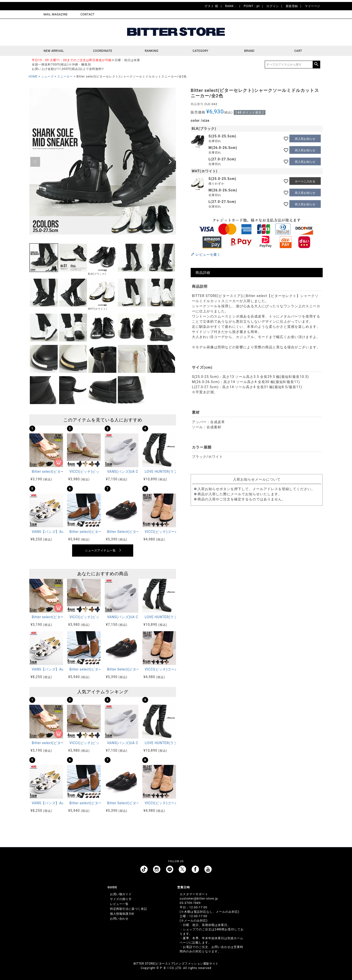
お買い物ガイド (121, 894)
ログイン (273, 6)
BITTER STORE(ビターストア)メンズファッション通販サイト (176, 964)
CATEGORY (200, 51)
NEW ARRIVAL (54, 51)
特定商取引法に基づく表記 (128, 909)
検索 (316, 65)
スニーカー (65, 77)
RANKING (152, 51)
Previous (35, 162)
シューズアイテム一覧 (100, 551)
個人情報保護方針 (122, 914)
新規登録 (292, 6)
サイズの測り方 (121, 899)
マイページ (313, 6)
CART (298, 51)
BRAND (249, 51)
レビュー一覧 (119, 904)
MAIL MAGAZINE (56, 14)
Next (170, 162)
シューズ (47, 77)
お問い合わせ (119, 919)
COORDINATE (103, 51)
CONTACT (88, 14)
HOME (33, 77)
